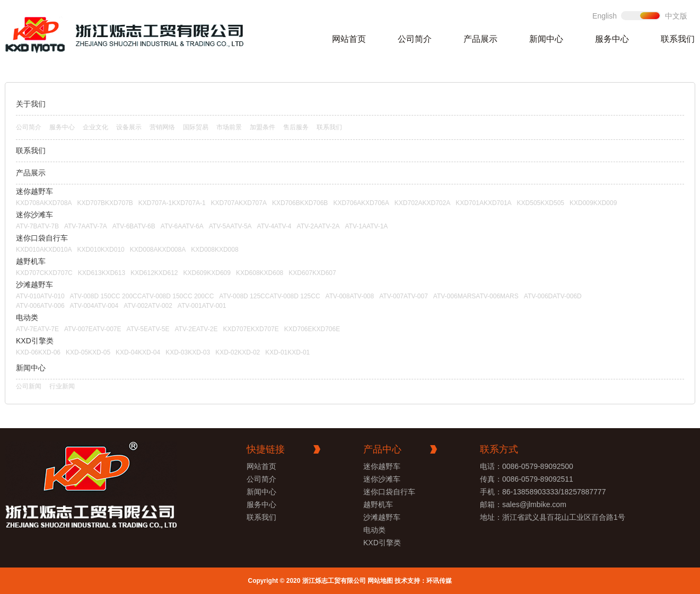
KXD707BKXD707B (105, 203)
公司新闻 (29, 386)
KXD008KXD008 (215, 250)
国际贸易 (196, 127)
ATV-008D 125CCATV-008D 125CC (269, 296)
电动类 (27, 317)
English (605, 16)
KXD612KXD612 (154, 273)
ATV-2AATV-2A (318, 226)
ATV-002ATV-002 (148, 306)
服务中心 (612, 39)
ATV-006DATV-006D (553, 296)
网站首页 (349, 39)
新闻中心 (546, 39)
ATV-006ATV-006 (40, 306)
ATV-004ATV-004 (94, 306)
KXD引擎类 (35, 341)
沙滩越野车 (34, 285)
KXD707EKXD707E (251, 329)
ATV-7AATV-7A (86, 226)
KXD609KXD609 (207, 273)
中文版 (676, 16)
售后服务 (296, 127)
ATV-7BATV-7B (37, 226)
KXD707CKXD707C (44, 273)
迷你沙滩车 (34, 215)
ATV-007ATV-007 (404, 296)
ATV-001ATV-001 (202, 306)
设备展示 (129, 127)
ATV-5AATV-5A (230, 226)
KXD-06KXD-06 (38, 352)
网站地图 (380, 581)
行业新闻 (62, 386)
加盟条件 (262, 127)
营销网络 (162, 127)
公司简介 (415, 39)
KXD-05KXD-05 (88, 352)
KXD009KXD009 (593, 203)
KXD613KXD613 (102, 273)
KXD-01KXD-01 (287, 352)
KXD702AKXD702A (422, 203)
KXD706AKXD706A (361, 203)
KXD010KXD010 (100, 250)
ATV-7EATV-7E (37, 329)
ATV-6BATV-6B (134, 226)
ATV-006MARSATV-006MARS (476, 296)
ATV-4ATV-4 (274, 226)
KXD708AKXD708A (44, 203)
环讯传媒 (439, 581)
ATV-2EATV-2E (196, 329)
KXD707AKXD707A (239, 203)
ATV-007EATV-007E (93, 329)
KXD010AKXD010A (44, 250)
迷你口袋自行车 (42, 238)
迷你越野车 (34, 191)
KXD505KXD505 (541, 203)
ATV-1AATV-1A (366, 226)
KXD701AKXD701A (483, 203)
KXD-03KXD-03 (188, 352)
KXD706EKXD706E (312, 329)
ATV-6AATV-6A (182, 226)
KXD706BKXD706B (300, 203)
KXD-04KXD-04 (138, 352)
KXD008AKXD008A (158, 250)
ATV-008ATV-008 (350, 296)
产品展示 (480, 39)
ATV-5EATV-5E (148, 329)
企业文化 (95, 127)
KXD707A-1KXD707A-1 (172, 203)
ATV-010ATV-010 (40, 296)
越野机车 (31, 261)
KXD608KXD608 (260, 273)
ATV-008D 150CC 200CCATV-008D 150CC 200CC (142, 296)
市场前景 (229, 127)
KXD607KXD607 (312, 273)
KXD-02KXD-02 (238, 352)
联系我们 (678, 39)
